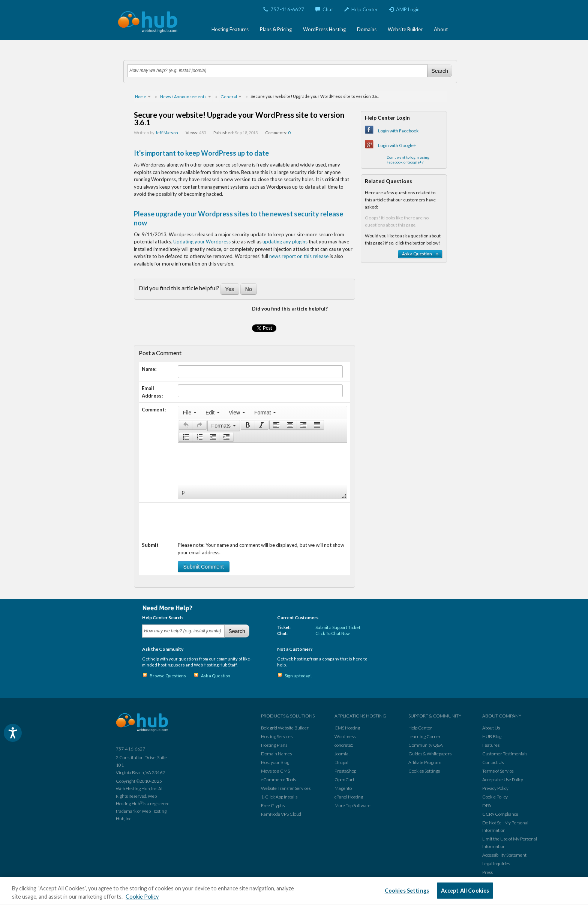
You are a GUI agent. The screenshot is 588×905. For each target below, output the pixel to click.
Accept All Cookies (465, 891)
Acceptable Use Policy (503, 780)
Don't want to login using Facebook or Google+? (408, 160)
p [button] (183, 492)
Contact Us (493, 762)
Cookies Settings (424, 771)
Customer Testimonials (505, 754)
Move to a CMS (275, 771)
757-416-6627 (284, 9)
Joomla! (342, 754)
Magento (343, 788)
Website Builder (405, 29)
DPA (487, 805)
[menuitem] (190, 413)
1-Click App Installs (279, 797)
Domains (367, 29)
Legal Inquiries (496, 864)
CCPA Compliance (500, 814)
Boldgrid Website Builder (285, 728)
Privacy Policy (495, 788)
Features (491, 745)
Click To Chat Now (332, 633)
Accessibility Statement (504, 855)
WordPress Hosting (324, 29)
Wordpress (345, 736)
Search (439, 71)
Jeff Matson (167, 133)
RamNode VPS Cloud (281, 814)
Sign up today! (298, 676)
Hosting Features (230, 29)
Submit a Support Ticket (338, 627)
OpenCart (344, 780)
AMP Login (404, 9)
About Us (491, 728)
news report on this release (299, 256)
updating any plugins (285, 242)
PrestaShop (345, 771)
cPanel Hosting (349, 797)
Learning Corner (424, 736)
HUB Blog (492, 736)
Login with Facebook (398, 131)
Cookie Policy (495, 797)
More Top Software (352, 805)
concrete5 (344, 745)
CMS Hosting (347, 728)
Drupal (341, 762)
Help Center (361, 9)
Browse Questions (168, 676)
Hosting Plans (274, 745)
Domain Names (276, 754)
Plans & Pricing (276, 29)
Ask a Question (216, 676)
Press (487, 872)
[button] (186, 425)
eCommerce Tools (278, 780)
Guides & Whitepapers (430, 754)
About (441, 29)
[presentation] (190, 413)
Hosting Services (277, 736)
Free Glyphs (273, 805)
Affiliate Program (425, 762)
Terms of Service (498, 771)
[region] (294, 891)
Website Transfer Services (286, 788)
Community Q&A (426, 745)
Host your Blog (275, 762)
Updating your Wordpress (202, 242)
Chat (324, 9)
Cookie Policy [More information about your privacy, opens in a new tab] (142, 897)
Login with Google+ (397, 145)
